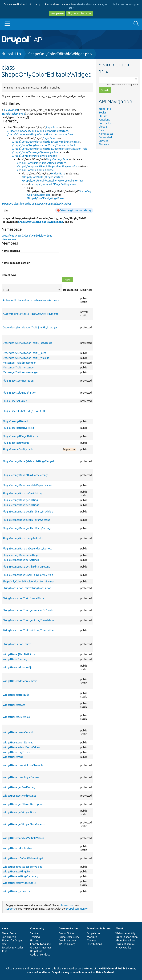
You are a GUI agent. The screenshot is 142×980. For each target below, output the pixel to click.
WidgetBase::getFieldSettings (20, 796)
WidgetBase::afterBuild (16, 695)
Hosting (35, 940)
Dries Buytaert (105, 972)
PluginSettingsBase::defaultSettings (23, 493)
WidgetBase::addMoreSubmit (20, 681)
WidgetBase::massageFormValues (22, 867)
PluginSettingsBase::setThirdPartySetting (26, 567)
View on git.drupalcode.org (76, 210)
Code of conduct (40, 955)
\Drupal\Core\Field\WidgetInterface (43, 177)
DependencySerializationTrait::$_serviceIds (27, 343)
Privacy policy (123, 948)
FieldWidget (11, 110)
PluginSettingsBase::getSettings (21, 505)
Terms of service (125, 944)
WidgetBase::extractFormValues (21, 747)
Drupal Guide (66, 933)
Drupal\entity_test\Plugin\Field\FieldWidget (27, 236)
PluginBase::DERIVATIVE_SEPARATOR (25, 411)
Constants (105, 123)
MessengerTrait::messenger (19, 367)
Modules (92, 937)
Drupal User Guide (69, 937)
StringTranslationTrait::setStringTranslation (28, 630)
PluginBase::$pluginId (15, 401)
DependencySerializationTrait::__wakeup (26, 358)
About (119, 928)
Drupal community (77, 909)
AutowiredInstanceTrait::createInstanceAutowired (32, 300)
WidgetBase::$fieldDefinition (19, 654)
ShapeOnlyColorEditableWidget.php (60, 54)
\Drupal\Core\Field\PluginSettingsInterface (42, 163)
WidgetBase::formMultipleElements (23, 765)
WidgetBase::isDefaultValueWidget (23, 858)
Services (103, 141)
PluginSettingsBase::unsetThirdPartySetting (28, 575)
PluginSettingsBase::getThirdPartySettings (27, 528)
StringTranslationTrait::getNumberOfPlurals (28, 610)
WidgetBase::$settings (16, 659)
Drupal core (94, 933)
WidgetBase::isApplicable (17, 848)
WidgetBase (58, 173)
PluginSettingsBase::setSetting (20, 555)
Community (37, 928)
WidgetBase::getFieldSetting (19, 787)
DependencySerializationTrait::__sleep (25, 353)
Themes (92, 940)
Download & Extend (99, 928)
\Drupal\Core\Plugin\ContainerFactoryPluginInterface (53, 181)
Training (35, 937)
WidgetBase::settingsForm (18, 871)
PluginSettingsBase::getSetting (20, 500)
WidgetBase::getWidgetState (19, 812)
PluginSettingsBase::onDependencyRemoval (28, 548)
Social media (9, 937)
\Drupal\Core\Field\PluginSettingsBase (54, 184)
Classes (103, 116)
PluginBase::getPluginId (16, 443)
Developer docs (68, 940)
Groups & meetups (41, 948)
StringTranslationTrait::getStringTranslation (28, 620)
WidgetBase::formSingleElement (21, 777)
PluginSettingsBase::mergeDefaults (23, 538)
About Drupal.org (125, 940)
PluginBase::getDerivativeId (18, 428)
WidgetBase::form (13, 757)
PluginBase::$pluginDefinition (20, 393)
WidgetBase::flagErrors (16, 752)
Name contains (11, 251)
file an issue (67, 905)
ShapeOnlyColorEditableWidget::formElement (29, 581)
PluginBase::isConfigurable (18, 449)
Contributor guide (40, 944)
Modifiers (86, 290)
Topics (103, 113)
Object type (9, 275)
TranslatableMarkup (13, 114)
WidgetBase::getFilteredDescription (23, 804)
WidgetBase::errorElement (18, 742)
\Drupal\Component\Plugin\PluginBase (34, 156)
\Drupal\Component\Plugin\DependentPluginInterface (48, 166)
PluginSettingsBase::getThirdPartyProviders (28, 512)
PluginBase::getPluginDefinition (21, 436)
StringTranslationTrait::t (17, 644)
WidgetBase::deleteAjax (16, 717)
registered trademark (79, 972)
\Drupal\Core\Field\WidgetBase (45, 198)
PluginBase (52, 127)
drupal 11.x (11, 54)
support (10, 909)
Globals (103, 127)
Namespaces (106, 134)
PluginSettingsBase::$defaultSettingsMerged (28, 461)
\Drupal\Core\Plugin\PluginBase (35, 170)
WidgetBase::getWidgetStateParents (24, 824)
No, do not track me (80, 13)
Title (32, 290)
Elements (104, 144)
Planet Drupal (9, 933)
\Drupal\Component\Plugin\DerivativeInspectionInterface (40, 134)
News (5, 928)
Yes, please (57, 13)
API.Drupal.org (67, 944)
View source (9, 239)
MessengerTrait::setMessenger (20, 372)
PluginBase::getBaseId (15, 421)
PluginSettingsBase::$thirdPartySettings (26, 475)
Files (101, 130)
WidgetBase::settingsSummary (20, 876)
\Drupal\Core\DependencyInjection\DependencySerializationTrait (49, 149)
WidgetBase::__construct (17, 891)
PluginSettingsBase (57, 159)
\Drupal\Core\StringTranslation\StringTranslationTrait (43, 145)
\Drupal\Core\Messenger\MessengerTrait (36, 152)
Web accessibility (125, 933)
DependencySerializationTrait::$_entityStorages (30, 327)
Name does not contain (16, 263)
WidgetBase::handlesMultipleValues (23, 838)
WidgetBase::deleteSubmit (18, 732)
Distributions (94, 944)
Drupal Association (127, 937)
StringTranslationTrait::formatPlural (24, 598)
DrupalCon (36, 951)
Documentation (68, 928)
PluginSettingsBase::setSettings (21, 560)
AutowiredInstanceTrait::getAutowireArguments (31, 314)
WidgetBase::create (14, 705)
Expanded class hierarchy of (36, 204)
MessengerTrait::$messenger (19, 363)
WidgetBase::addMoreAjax (18, 667)
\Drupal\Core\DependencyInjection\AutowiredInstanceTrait (46, 142)
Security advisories (13, 948)
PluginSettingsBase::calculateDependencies (28, 485)
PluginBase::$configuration (18, 381)
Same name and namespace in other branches (33, 88)
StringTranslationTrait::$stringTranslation (27, 588)
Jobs (4, 951)
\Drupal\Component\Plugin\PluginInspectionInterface (37, 131)
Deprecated (105, 137)
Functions (104, 120)
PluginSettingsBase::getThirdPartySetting (27, 520)
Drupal (56, 972)
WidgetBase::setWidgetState (19, 883)
